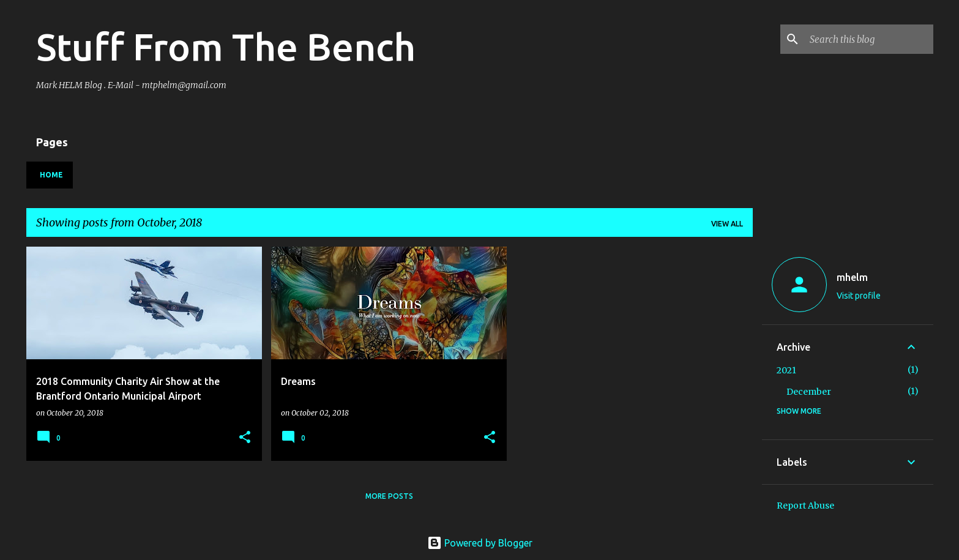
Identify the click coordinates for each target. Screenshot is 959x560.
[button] (245, 438)
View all (727, 224)
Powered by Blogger (480, 543)
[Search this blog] (869, 39)
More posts (389, 496)
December (809, 392)
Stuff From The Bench (226, 47)
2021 (786, 370)
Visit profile (859, 296)
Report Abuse (805, 506)
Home (51, 175)
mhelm (852, 277)
